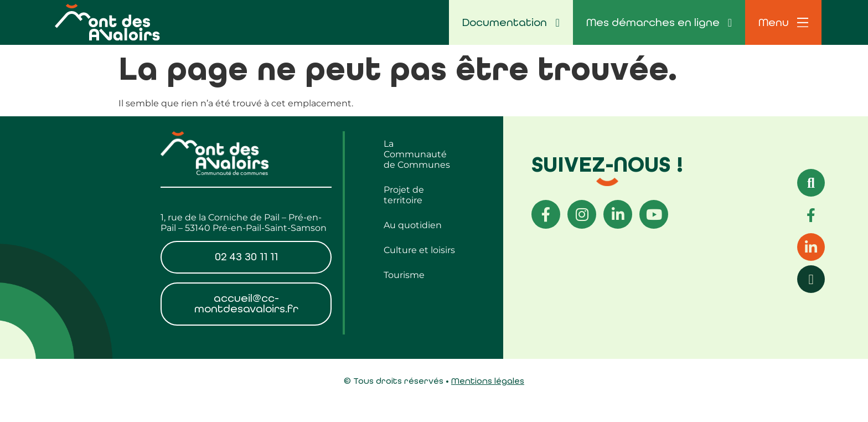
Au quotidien (413, 225)
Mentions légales (488, 381)
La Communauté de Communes (417, 154)
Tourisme (404, 275)
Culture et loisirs (419, 250)
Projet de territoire (404, 195)
